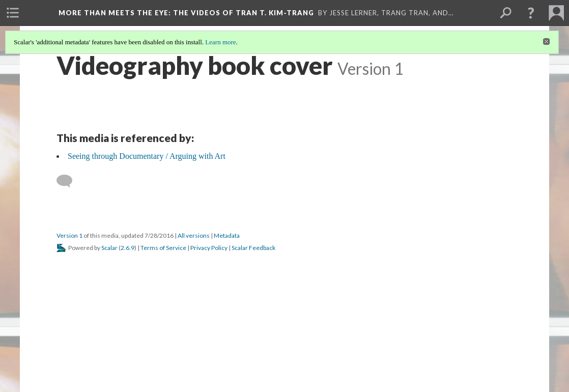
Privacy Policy (209, 248)
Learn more (220, 42)
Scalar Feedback (253, 248)
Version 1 (69, 235)
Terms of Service (163, 248)
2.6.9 (127, 248)
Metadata (227, 235)
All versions (194, 235)
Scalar (109, 248)
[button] (531, 13)
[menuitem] (13, 13)
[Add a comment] (69, 181)
